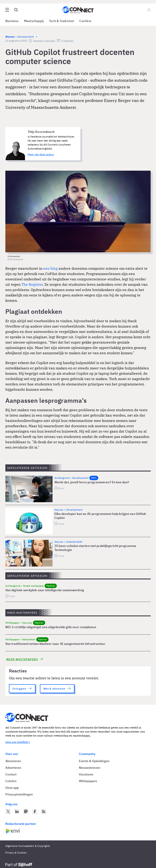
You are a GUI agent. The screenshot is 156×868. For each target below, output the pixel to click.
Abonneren (13, 761)
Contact (11, 774)
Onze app (12, 788)
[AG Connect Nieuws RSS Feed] (44, 811)
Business (12, 21)
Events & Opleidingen (94, 761)
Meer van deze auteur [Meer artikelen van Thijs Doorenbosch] (41, 154)
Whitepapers (88, 781)
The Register (32, 284)
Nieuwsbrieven (90, 768)
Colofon (11, 781)
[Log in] (149, 10)
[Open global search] (16, 10)
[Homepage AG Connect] (78, 10)
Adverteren (13, 768)
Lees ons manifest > (18, 742)
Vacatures (86, 774)
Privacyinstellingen (19, 794)
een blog (50, 268)
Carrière (85, 21)
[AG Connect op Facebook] (35, 811)
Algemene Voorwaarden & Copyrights (28, 846)
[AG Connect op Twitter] (8, 811)
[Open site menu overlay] (7, 10)
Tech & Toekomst (62, 21)
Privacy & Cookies (16, 853)
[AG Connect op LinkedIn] (17, 811)
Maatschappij (34, 21)
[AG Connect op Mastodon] (26, 811)
